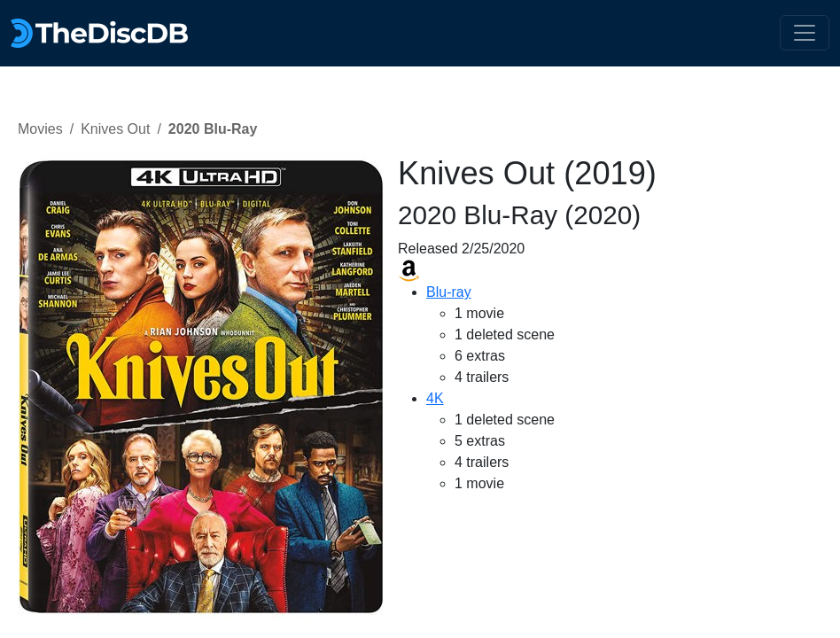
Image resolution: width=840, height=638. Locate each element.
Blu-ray (449, 292)
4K (435, 398)
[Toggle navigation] (805, 33)
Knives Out (115, 129)
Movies (40, 129)
